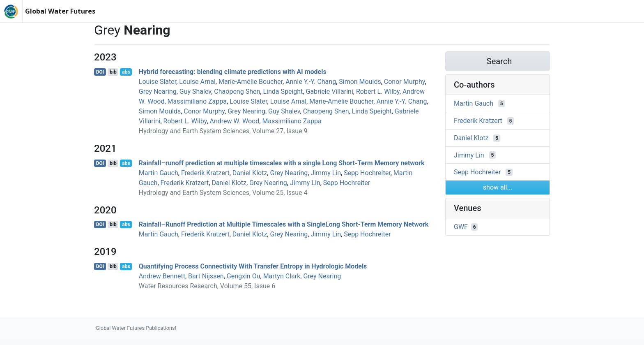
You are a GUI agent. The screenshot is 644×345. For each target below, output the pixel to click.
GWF (461, 227)
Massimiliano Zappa (197, 101)
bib (113, 72)
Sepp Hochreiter (367, 173)
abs (126, 72)
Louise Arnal (197, 82)
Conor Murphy (405, 82)
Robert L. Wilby (378, 91)
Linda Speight (283, 91)
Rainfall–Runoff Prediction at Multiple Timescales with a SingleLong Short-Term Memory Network (284, 224)
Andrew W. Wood (235, 121)
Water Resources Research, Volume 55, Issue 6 (207, 286)
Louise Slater (158, 82)
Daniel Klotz (250, 173)
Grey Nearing (158, 91)
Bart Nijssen (206, 276)
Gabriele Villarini (329, 91)
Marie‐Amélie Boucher (251, 82)
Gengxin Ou (244, 276)
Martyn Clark (282, 276)
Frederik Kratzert (205, 173)
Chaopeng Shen (237, 91)
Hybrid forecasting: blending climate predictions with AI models (233, 72)
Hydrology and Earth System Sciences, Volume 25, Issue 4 (223, 193)
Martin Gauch (159, 173)
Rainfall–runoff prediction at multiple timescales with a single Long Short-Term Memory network (282, 163)
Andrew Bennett (162, 276)
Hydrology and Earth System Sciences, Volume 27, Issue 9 (223, 131)
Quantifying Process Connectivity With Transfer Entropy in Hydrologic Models (253, 266)
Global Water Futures (60, 11)
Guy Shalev (195, 91)
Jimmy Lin (326, 173)
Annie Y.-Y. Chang (311, 82)
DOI (100, 72)
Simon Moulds (360, 82)
